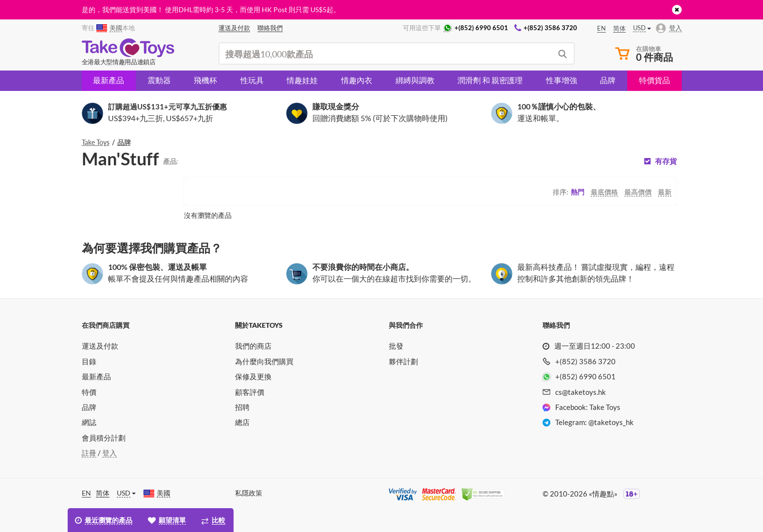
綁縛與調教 (415, 80)
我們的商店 (253, 346)
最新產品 (109, 80)
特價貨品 (654, 80)
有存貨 (666, 161)
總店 (242, 422)
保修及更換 (253, 376)
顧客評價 (250, 392)
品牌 (608, 80)
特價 (89, 392)
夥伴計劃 (403, 361)
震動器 (159, 80)
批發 (396, 346)
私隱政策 (249, 493)
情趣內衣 (357, 80)
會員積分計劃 (104, 438)
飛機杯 (205, 80)
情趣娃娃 (302, 80)
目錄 (89, 361)
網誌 (89, 422)
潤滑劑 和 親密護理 (490, 80)
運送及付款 (100, 346)
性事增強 (562, 80)
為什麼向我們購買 (264, 361)
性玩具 (252, 80)
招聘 (242, 407)
